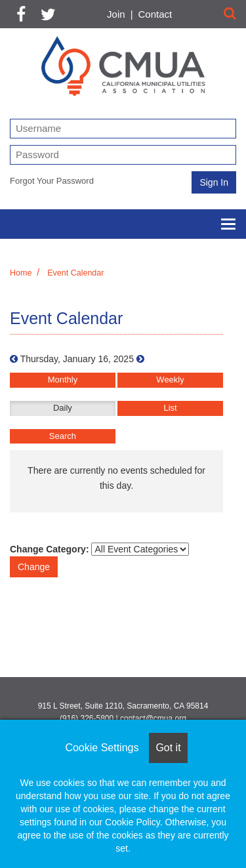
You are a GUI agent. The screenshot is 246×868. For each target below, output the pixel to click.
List (170, 408)
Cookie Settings (102, 748)
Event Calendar (75, 273)
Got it (168, 748)
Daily (63, 408)
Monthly (63, 380)
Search (63, 436)
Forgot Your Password (52, 181)
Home (21, 273)
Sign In (214, 182)
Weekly (170, 380)
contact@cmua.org (153, 718)
